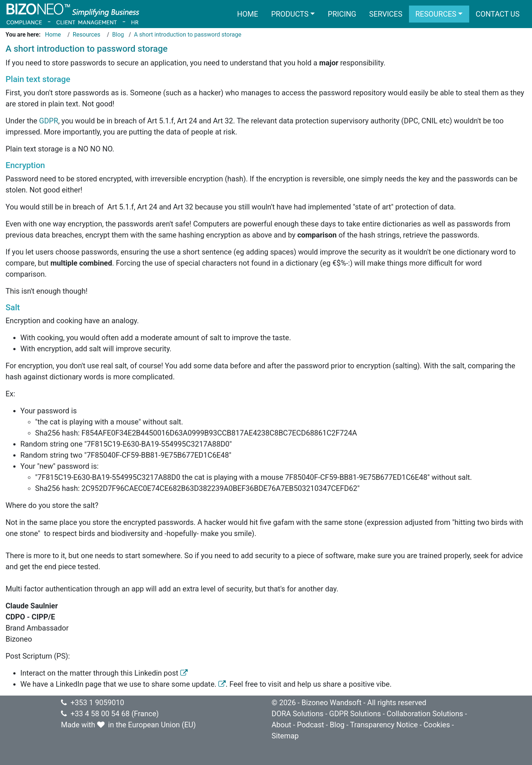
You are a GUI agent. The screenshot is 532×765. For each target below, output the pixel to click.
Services (386, 14)
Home (248, 14)
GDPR (49, 121)
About (281, 725)
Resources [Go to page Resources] (87, 35)
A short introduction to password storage (187, 35)
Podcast (311, 725)
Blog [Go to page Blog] (118, 35)
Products (290, 14)
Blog (337, 725)
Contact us (497, 14)
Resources (436, 14)
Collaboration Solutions (425, 714)
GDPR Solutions (355, 714)
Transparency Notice (384, 725)
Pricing (342, 14)
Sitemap (285, 736)
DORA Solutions (298, 714)
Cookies (437, 725)
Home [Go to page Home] (53, 35)
